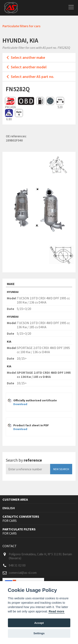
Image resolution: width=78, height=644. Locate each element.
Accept (39, 623)
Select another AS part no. (32, 77)
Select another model (29, 67)
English (9, 508)
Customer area (15, 499)
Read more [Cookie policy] (56, 611)
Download (20, 404)
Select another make (28, 57)
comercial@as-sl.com (23, 573)
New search (61, 469)
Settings (39, 633)
